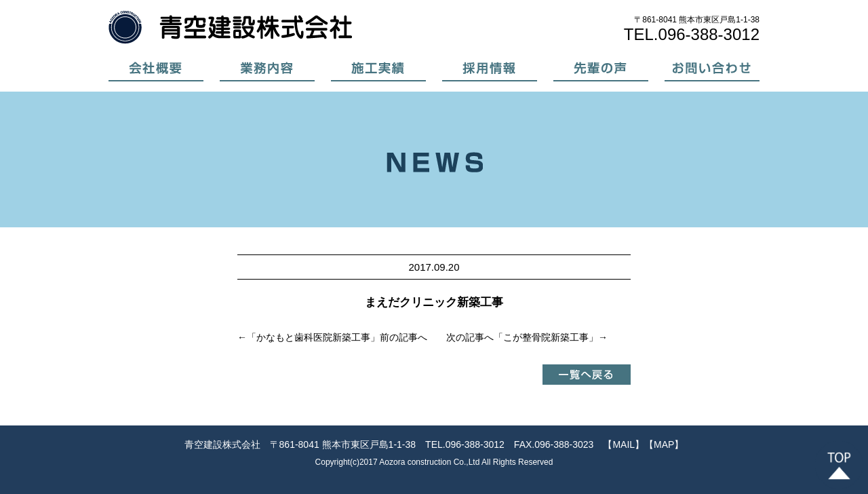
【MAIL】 (624, 444)
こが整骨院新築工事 (546, 337)
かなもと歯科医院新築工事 (313, 337)
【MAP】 (664, 444)
